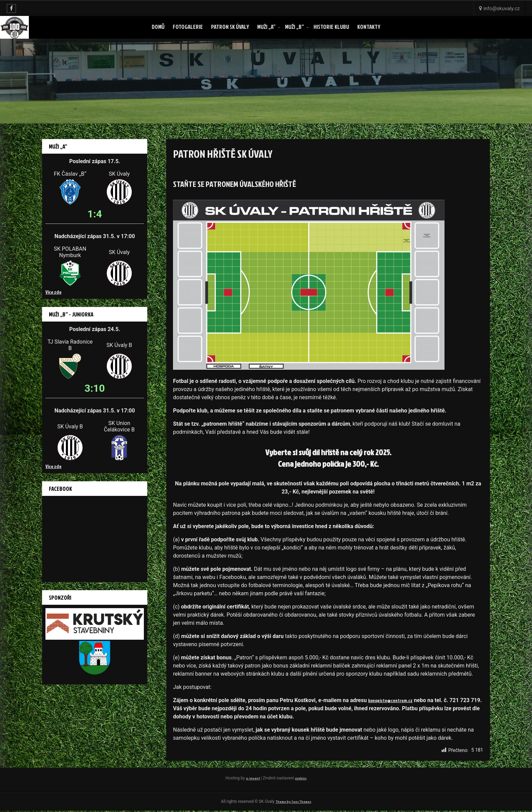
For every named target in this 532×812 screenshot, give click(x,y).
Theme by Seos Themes (293, 802)
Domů (158, 27)
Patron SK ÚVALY (230, 27)
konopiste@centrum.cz (394, 700)
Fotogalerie (188, 27)
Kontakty (369, 27)
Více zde (53, 292)
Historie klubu (331, 27)
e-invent (252, 778)
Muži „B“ (294, 27)
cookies (301, 778)
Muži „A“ (266, 27)
